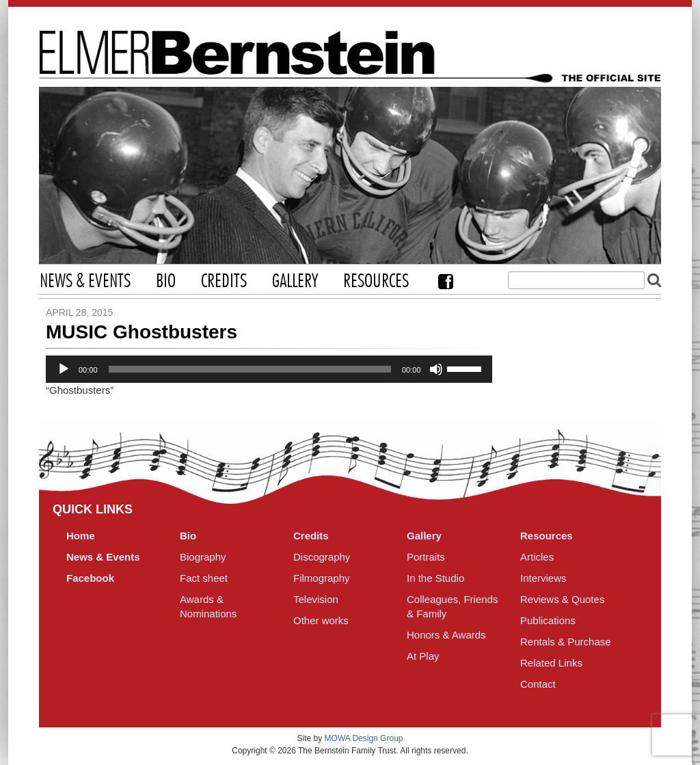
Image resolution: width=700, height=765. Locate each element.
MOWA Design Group (364, 738)
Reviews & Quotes (562, 599)
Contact (538, 684)
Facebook (446, 281)
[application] (269, 369)
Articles (537, 557)
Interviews (543, 578)
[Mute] (436, 369)
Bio (166, 282)
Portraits (426, 557)
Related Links (551, 663)
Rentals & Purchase (566, 642)
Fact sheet (204, 578)
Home (81, 536)
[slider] (250, 369)
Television (316, 599)
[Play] (64, 369)
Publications (548, 620)
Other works (321, 620)
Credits (224, 282)
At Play (423, 656)
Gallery (295, 282)
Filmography (322, 578)
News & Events (85, 282)
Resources (376, 282)
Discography (322, 557)
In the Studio (435, 578)
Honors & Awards (446, 635)
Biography (203, 557)
